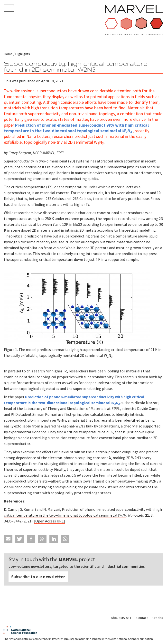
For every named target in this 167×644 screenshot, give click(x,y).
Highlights (23, 54)
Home (8, 54)
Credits (158, 618)
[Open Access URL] (50, 521)
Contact (142, 618)
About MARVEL (121, 618)
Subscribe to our (38, 577)
